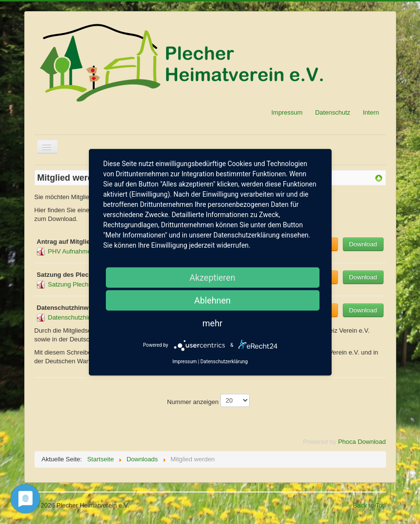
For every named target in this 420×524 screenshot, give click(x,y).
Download (363, 244)
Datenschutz (333, 112)
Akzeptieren (212, 277)
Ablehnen (212, 300)
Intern (371, 112)
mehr (212, 323)
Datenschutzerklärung (224, 361)
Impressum (287, 112)
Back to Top (370, 505)
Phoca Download (362, 442)
